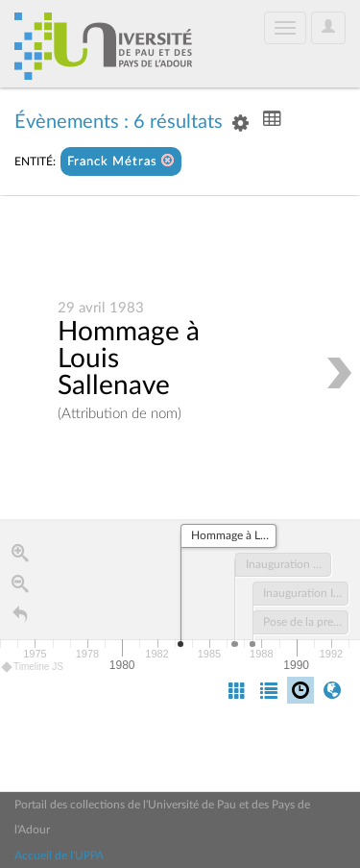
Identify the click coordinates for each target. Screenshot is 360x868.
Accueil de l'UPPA (59, 856)
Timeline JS (33, 667)
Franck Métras (121, 161)
